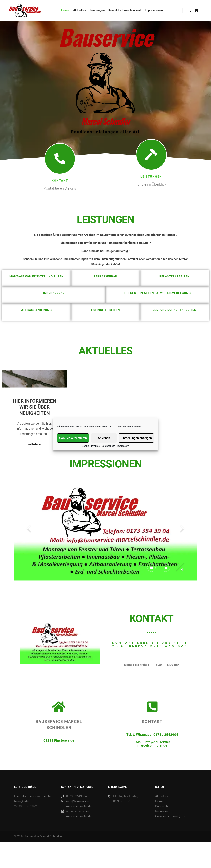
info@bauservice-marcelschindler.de (76, 803)
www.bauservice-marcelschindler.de (76, 813)
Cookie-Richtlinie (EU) (170, 816)
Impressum (123, 449)
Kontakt (60, 187)
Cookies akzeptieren (73, 442)
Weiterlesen (35, 499)
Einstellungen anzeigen (136, 442)
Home (159, 801)
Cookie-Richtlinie (91, 449)
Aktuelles (162, 796)
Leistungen (151, 183)
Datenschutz (108, 449)
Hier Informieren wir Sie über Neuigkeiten (35, 462)
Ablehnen (104, 442)
